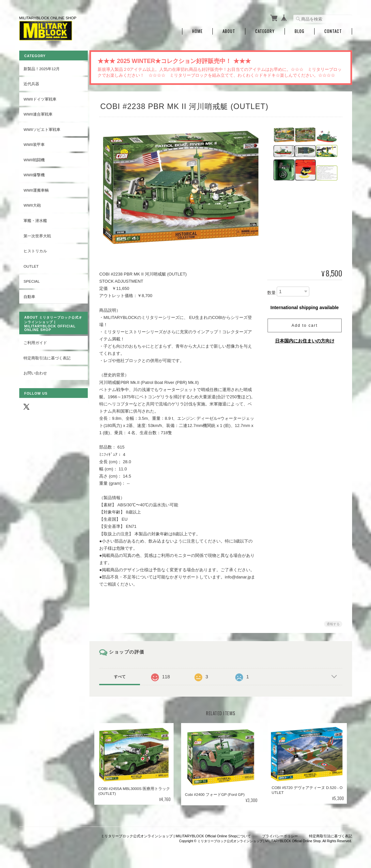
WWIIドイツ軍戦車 (40, 97)
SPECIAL (31, 280)
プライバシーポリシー (280, 834)
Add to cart (304, 324)
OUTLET (31, 265)
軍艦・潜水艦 (35, 219)
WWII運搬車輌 (36, 189)
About (229, 30)
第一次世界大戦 (37, 234)
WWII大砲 (32, 204)
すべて (121, 675)
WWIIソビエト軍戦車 (42, 128)
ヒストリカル (35, 250)
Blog (300, 30)
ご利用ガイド (35, 341)
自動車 (29, 295)
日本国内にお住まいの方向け (305, 339)
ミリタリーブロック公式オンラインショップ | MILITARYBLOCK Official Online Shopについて (176, 834)
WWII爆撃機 (34, 174)
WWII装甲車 (34, 143)
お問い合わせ (35, 372)
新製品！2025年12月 (42, 67)
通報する (333, 623)
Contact (333, 30)
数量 (271, 291)
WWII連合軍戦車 (38, 113)
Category (265, 30)
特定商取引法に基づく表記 (47, 357)
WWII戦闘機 (34, 158)
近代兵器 (31, 82)
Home (197, 30)
